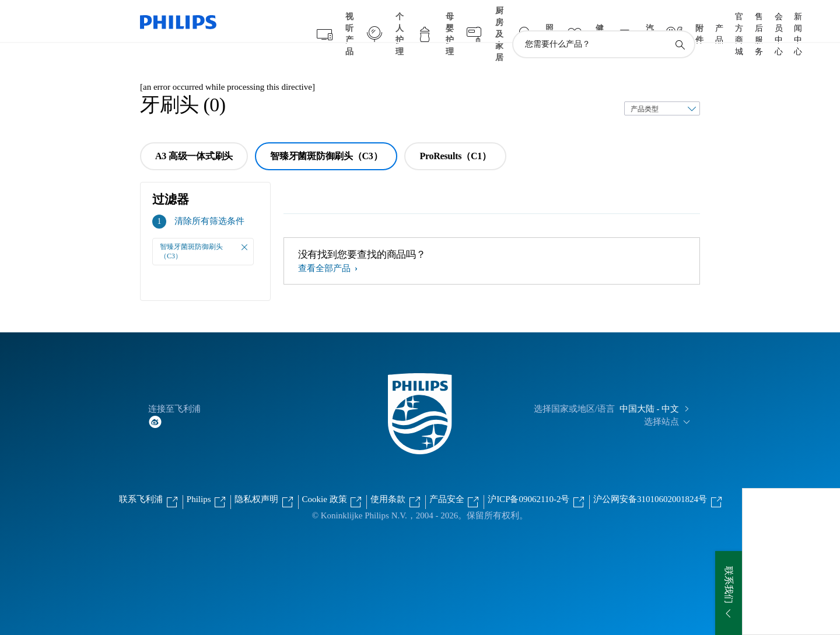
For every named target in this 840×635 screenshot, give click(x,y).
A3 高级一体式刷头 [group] (194, 133)
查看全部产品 (325, 245)
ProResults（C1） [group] (455, 133)
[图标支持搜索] (680, 22)
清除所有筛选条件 (209, 198)
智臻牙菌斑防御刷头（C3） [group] (326, 133)
